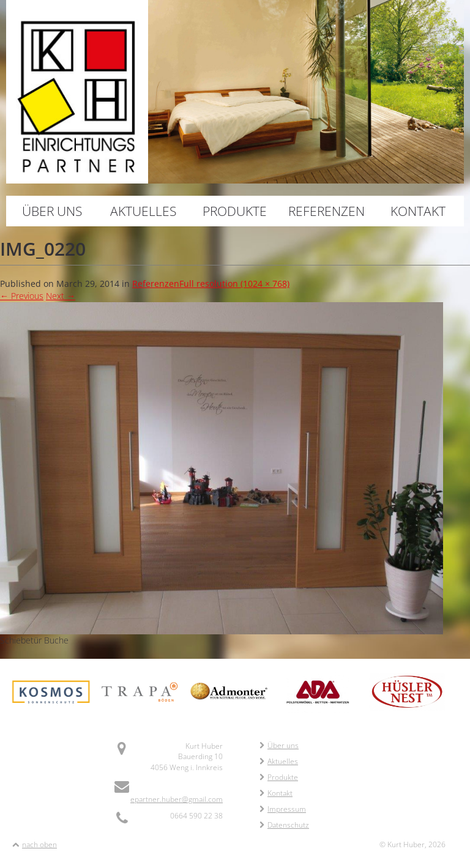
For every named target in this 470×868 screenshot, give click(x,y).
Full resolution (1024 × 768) (234, 284)
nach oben (39, 844)
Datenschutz (284, 825)
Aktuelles (143, 211)
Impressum (283, 809)
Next (61, 296)
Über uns (52, 211)
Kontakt (418, 211)
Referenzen (326, 211)
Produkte (235, 211)
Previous (22, 296)
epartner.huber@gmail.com (177, 799)
